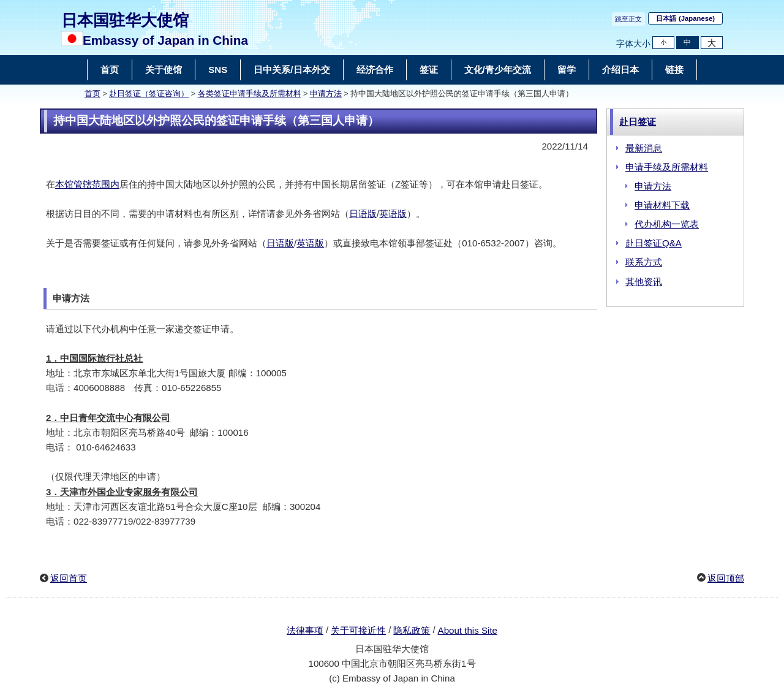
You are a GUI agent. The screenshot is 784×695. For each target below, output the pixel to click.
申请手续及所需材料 (667, 167)
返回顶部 (726, 578)
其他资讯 (644, 282)
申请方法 (326, 94)
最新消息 (644, 148)
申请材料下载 (662, 205)
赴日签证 (638, 122)
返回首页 (69, 578)
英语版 (393, 214)
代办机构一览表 (667, 224)
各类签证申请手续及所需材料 (250, 94)
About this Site (468, 630)
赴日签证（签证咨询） (149, 94)
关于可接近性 (358, 630)
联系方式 (644, 262)
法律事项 (305, 630)
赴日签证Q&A (654, 243)
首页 (92, 94)
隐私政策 (412, 630)
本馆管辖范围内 (87, 184)
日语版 (363, 214)
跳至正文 (628, 19)
